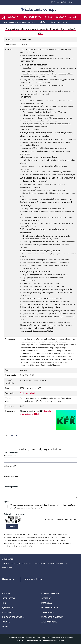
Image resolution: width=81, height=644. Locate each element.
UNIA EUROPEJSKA (50, 608)
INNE (4, 603)
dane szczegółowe (59, 22)
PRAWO (6, 627)
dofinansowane (39, 563)
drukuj (13, 436)
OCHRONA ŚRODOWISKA (13, 617)
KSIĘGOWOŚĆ (8, 612)
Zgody (7, 502)
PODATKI (6, 622)
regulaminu (47, 638)
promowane (7, 568)
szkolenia (43, 22)
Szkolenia (13, 17)
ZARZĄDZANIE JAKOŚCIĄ (52, 617)
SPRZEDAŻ (46, 598)
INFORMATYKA (9, 598)
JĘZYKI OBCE (8, 608)
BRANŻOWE (47, 603)
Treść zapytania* (11, 487)
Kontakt (48, 17)
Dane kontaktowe (12, 453)
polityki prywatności (64, 638)
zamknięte (15, 563)
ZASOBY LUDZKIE (49, 622)
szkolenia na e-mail (66, 17)
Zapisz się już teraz (34, 579)
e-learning (26, 563)
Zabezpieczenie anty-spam (16, 514)
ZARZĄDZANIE (48, 612)
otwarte (5, 563)
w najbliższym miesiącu (57, 563)
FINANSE (6, 593)
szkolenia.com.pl (40, 9)
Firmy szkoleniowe (31, 17)
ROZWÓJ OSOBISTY (50, 593)
